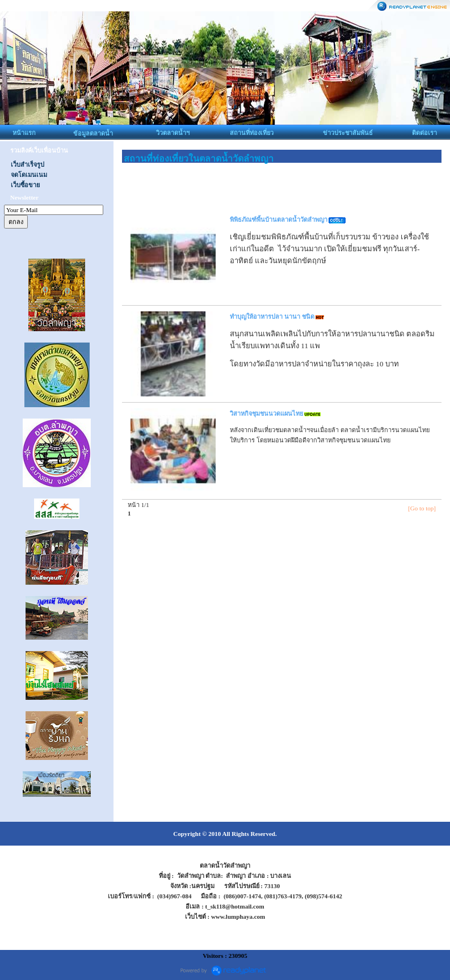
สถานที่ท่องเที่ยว (252, 133)
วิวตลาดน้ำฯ (173, 133)
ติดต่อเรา (424, 133)
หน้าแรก (24, 133)
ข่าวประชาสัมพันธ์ (348, 133)
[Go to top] (422, 508)
